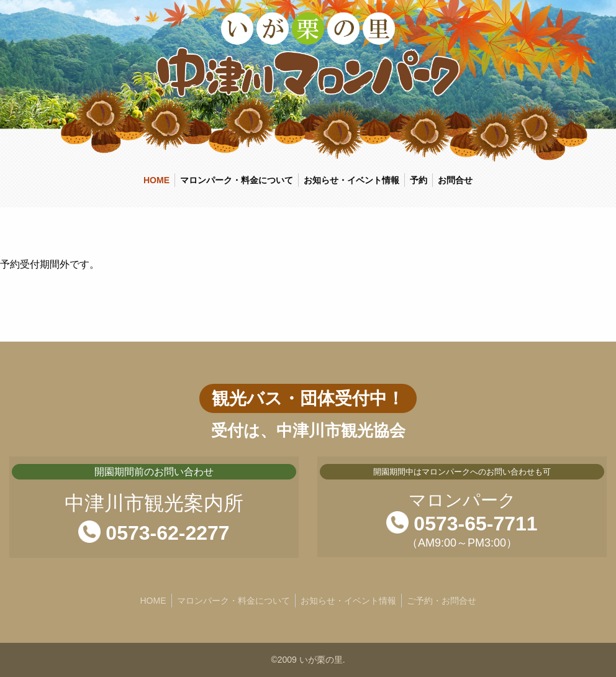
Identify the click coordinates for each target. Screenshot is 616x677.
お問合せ (455, 180)
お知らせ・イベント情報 (351, 180)
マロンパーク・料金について (237, 180)
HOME (156, 180)
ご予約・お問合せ (442, 601)
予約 (419, 180)
